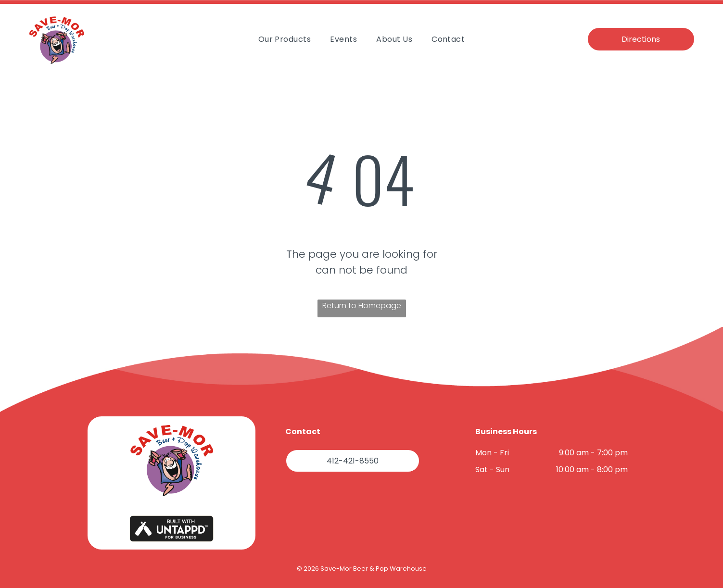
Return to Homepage (362, 306)
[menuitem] (285, 39)
